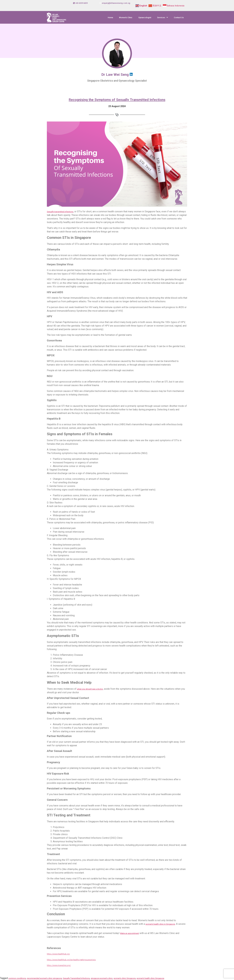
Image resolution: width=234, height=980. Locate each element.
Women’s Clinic (126, 17)
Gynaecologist (145, 17)
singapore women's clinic (102, 978)
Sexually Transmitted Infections (76, 978)
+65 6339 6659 (81, 3)
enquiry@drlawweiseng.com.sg (116, 3)
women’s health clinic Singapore (150, 978)
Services (163, 17)
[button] (163, 17)
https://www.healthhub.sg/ (58, 954)
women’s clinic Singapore (125, 978)
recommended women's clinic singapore (44, 978)
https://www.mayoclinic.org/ (59, 965)
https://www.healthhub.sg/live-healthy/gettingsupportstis (71, 960)
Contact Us (179, 17)
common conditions (17, 978)
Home (110, 17)
